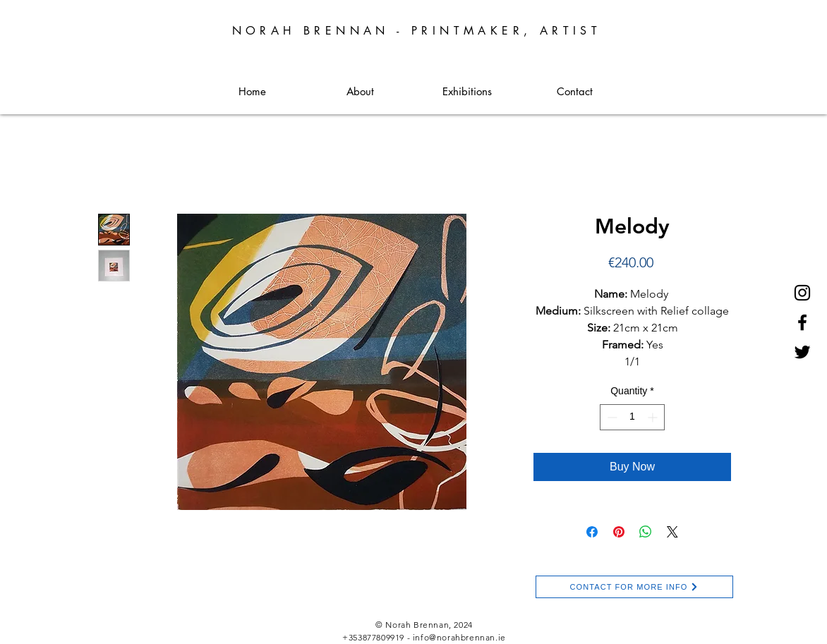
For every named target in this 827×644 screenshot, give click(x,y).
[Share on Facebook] (592, 532)
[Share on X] (672, 532)
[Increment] (654, 417)
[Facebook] (802, 322)
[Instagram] (802, 293)
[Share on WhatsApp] (646, 532)
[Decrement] (611, 417)
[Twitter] (802, 352)
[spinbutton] (632, 417)
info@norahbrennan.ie (459, 637)
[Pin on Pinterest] (619, 532)
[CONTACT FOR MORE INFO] (634, 587)
